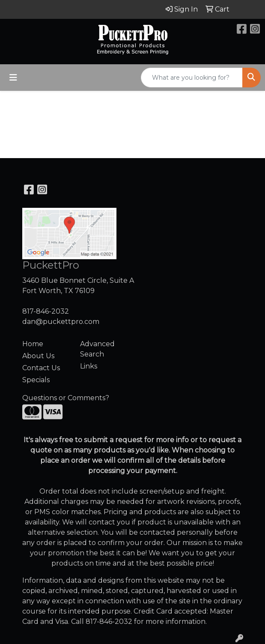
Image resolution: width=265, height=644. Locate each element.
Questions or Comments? (66, 398)
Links (89, 366)
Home (33, 344)
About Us (38, 356)
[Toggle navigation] (13, 78)
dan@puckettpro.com (61, 322)
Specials (36, 380)
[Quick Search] (192, 78)
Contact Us (41, 368)
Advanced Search (97, 349)
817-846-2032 (46, 311)
